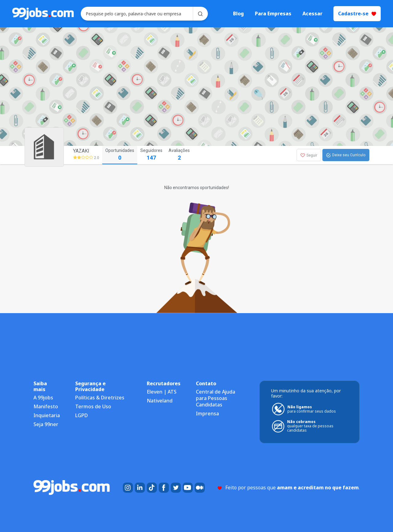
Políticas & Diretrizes (100, 398)
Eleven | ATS (162, 392)
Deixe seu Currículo (346, 155)
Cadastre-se (357, 14)
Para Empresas (273, 14)
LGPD (82, 415)
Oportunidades (120, 155)
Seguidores (151, 155)
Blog (238, 14)
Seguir (309, 155)
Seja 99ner (46, 424)
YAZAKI (81, 151)
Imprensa (207, 414)
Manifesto (46, 406)
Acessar (312, 14)
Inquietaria (47, 415)
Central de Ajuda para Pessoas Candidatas (216, 398)
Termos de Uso (93, 406)
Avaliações (179, 155)
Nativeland (160, 401)
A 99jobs (43, 398)
